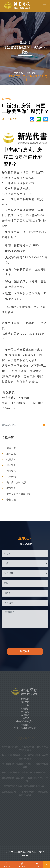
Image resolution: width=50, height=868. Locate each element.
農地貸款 (11, 465)
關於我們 (25, 699)
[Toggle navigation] (44, 6)
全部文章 (11, 500)
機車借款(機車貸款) (17, 482)
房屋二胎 (11, 448)
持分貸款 (11, 488)
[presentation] (25, 638)
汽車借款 (11, 477)
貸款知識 (32, 73)
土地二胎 (11, 454)
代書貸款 (11, 460)
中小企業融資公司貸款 (18, 494)
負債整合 (11, 471)
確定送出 (25, 651)
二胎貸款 (18, 73)
